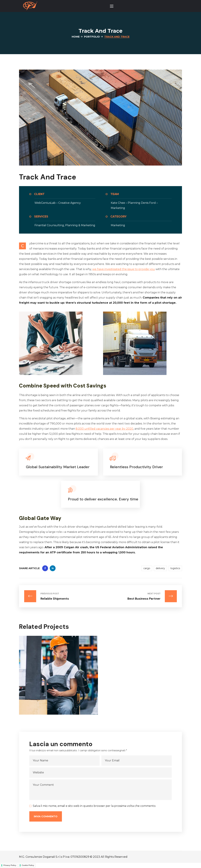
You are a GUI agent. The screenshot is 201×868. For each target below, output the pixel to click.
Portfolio (92, 37)
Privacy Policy (10, 865)
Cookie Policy (28, 865)
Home (76, 37)
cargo (147, 568)
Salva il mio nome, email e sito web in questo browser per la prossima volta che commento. (94, 806)
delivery (160, 568)
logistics (175, 568)
